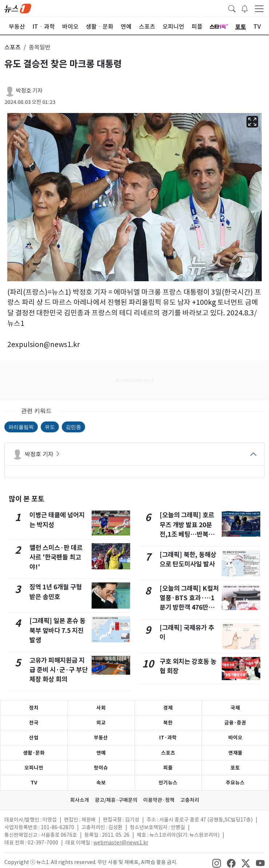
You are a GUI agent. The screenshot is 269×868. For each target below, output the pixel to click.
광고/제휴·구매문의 (116, 800)
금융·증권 (235, 723)
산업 (34, 738)
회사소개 (80, 800)
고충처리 (190, 800)
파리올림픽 (21, 427)
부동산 (101, 738)
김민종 (73, 427)
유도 (50, 427)
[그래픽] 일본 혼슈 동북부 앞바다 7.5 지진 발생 (57, 630)
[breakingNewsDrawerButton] (245, 8)
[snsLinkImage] (217, 863)
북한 (168, 723)
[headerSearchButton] (232, 8)
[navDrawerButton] (259, 8)
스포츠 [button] (13, 47)
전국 (34, 723)
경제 (168, 708)
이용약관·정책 (159, 800)
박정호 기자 (29, 91)
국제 (235, 708)
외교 (101, 723)
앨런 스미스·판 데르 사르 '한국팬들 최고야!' (56, 557)
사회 (101, 708)
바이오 (235, 738)
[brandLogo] (18, 8)
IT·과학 (168, 738)
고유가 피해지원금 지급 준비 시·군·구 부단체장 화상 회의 (59, 670)
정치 (34, 708)
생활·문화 (34, 753)
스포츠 (168, 753)
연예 (101, 753)
